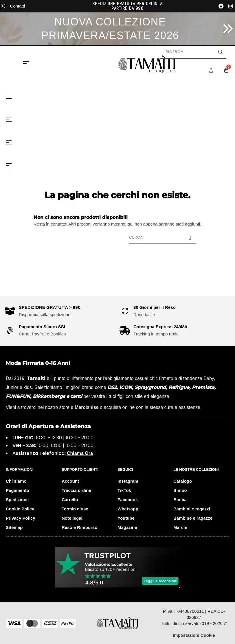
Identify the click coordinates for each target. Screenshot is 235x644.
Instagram (128, 481)
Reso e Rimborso (79, 527)
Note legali (73, 518)
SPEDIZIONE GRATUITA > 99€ (49, 307)
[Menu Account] (215, 70)
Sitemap (14, 527)
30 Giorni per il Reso (155, 307)
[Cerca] (162, 237)
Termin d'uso (75, 509)
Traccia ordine (76, 490)
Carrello (70, 500)
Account (70, 481)
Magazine (127, 527)
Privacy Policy (21, 518)
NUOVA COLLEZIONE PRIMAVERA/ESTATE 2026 (110, 29)
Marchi (180, 527)
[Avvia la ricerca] (221, 52)
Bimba (180, 500)
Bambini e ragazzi (192, 509)
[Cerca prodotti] (193, 52)
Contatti (18, 6)
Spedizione (17, 500)
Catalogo (183, 481)
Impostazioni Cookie (194, 635)
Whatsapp (128, 509)
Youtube (126, 518)
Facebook (128, 500)
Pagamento (18, 490)
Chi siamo (16, 481)
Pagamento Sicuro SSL (43, 327)
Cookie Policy (20, 509)
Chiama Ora (80, 453)
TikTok (124, 490)
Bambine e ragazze (193, 518)
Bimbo (180, 490)
